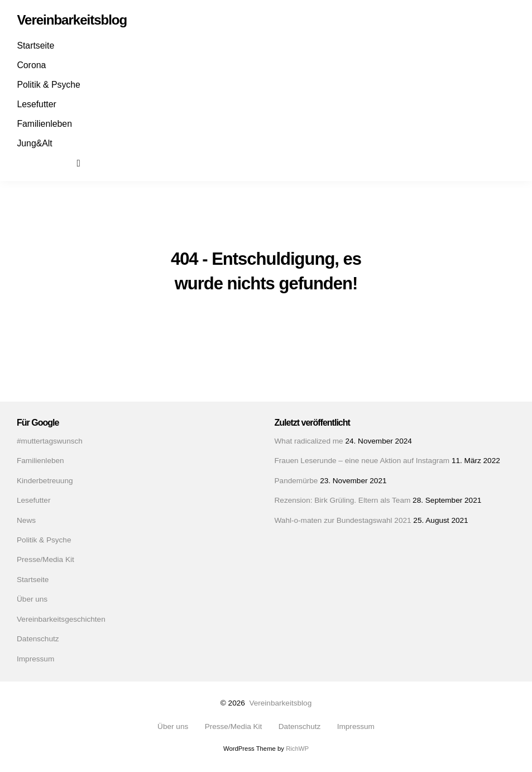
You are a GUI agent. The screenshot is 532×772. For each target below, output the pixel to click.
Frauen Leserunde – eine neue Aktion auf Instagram (362, 461)
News (26, 520)
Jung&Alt (34, 143)
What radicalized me (309, 441)
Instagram (46, 163)
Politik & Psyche (48, 85)
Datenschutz (38, 639)
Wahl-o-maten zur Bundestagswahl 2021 (343, 520)
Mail (66, 163)
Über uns (32, 599)
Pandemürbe (296, 481)
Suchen (86, 163)
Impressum (35, 659)
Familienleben (44, 124)
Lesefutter (36, 104)
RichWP (297, 749)
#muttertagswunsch (50, 441)
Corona (31, 65)
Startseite (35, 46)
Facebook (27, 163)
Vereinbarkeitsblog (280, 703)
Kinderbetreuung (45, 481)
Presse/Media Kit (45, 559)
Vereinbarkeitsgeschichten (61, 619)
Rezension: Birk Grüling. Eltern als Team (343, 500)
